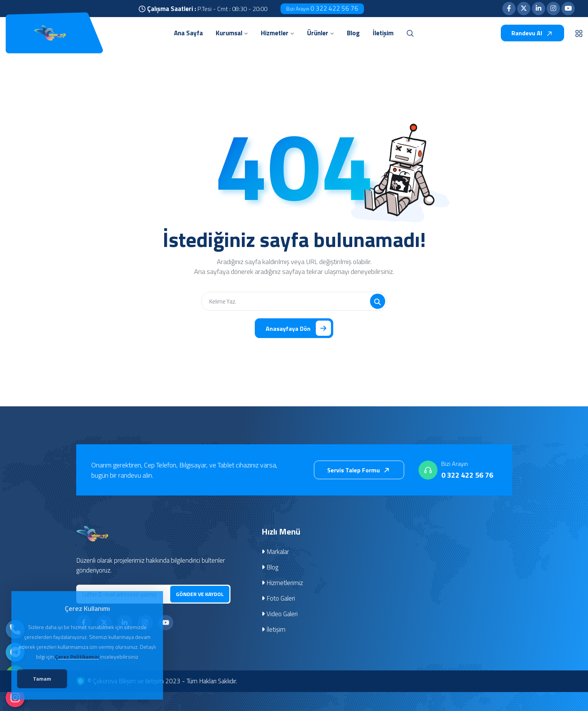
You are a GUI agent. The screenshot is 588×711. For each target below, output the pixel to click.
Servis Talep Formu (360, 470)
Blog (270, 567)
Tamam (42, 679)
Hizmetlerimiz (282, 583)
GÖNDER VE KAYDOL (200, 594)
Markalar (275, 552)
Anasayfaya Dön (298, 328)
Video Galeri (280, 614)
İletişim (274, 629)
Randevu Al (532, 33)
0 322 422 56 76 (322, 8)
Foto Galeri (278, 598)
